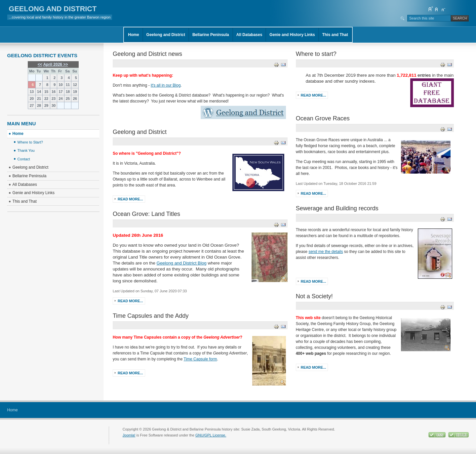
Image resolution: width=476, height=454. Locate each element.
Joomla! (129, 435)
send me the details (326, 252)
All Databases (249, 35)
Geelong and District (166, 35)
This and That (335, 35)
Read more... (130, 199)
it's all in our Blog (166, 85)
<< (40, 64)
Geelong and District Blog (182, 263)
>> (65, 64)
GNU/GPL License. (211, 435)
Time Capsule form (200, 359)
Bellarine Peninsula (211, 35)
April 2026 (53, 64)
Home (133, 35)
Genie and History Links (292, 35)
